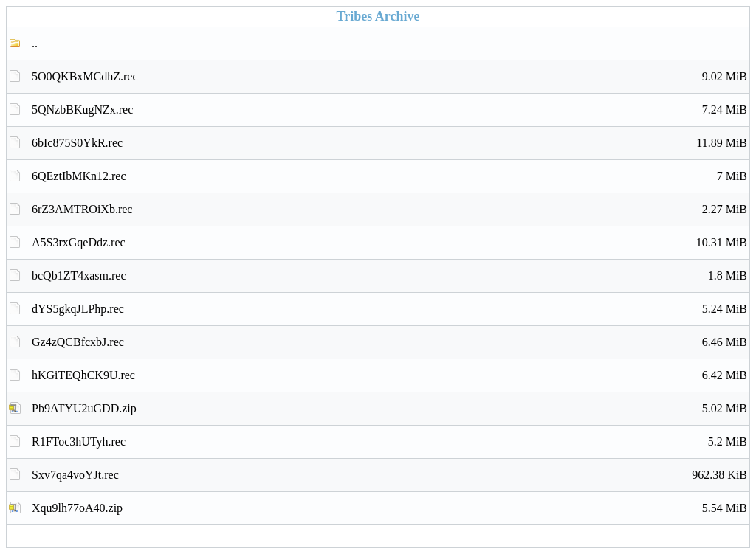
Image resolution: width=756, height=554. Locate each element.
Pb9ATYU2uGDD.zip (389, 409)
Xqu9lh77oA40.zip (389, 508)
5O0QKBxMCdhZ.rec (389, 77)
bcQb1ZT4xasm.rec (389, 276)
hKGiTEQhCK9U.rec (389, 375)
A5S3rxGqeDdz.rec (389, 243)
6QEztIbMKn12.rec (389, 176)
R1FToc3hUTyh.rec (389, 442)
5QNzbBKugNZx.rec (389, 110)
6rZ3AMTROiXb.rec (389, 210)
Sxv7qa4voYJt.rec (389, 475)
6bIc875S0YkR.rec (389, 143)
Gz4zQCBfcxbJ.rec (389, 342)
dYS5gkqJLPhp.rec (389, 309)
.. (35, 43)
